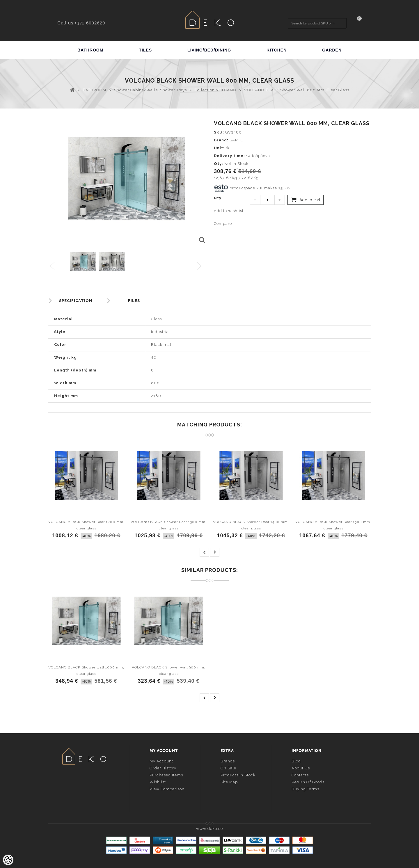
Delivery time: (229, 156)
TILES (145, 50)
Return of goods (308, 781)
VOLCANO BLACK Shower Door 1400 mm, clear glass (251, 525)
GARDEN (332, 50)
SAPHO (237, 140)
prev (204, 552)
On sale (228, 767)
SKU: (219, 132)
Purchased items (166, 774)
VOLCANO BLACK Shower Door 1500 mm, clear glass (333, 525)
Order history (163, 767)
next (215, 552)
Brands (228, 761)
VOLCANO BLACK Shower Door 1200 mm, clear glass (86, 525)
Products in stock (238, 774)
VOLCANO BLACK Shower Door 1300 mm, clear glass (169, 525)
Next (200, 266)
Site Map (229, 781)
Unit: (219, 148)
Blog (296, 761)
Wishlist (158, 781)
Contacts (300, 774)
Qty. (218, 198)
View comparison (167, 788)
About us (301, 767)
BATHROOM (90, 50)
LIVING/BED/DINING (209, 50)
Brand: (221, 140)
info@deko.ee (94, 792)
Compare (223, 224)
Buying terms (305, 788)
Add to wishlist (229, 211)
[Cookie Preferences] (8, 860)
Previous (53, 266)
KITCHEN (277, 50)
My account (161, 761)
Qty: (219, 164)
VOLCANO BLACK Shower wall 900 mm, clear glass (169, 670)
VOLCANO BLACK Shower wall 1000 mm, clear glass (86, 670)
